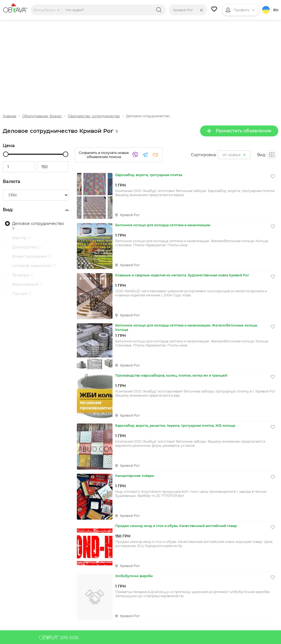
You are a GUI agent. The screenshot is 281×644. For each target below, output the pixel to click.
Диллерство (26, 247)
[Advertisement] (140, 62)
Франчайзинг (27, 284)
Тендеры (23, 275)
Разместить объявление (239, 131)
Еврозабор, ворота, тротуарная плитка (149, 175)
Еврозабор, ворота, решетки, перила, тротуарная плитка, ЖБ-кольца (175, 426)
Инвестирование (31, 256)
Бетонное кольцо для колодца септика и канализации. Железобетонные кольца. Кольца (186, 327)
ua (266, 10)
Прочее (22, 294)
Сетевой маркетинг (34, 266)
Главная (9, 116)
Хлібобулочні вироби (134, 576)
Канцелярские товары (135, 476)
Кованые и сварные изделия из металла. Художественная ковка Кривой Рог (182, 275)
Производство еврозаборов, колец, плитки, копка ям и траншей (171, 375)
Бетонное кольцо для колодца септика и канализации (163, 225)
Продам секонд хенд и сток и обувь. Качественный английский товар (176, 526)
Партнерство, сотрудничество (94, 116)
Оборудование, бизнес (42, 116)
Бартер (21, 238)
